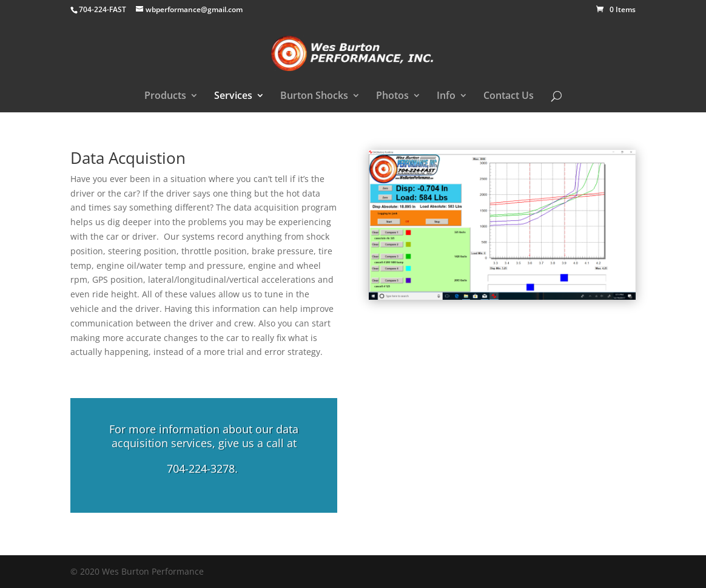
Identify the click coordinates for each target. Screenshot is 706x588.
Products (165, 96)
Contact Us (509, 96)
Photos (392, 96)
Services (233, 96)
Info (446, 96)
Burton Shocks (314, 96)
